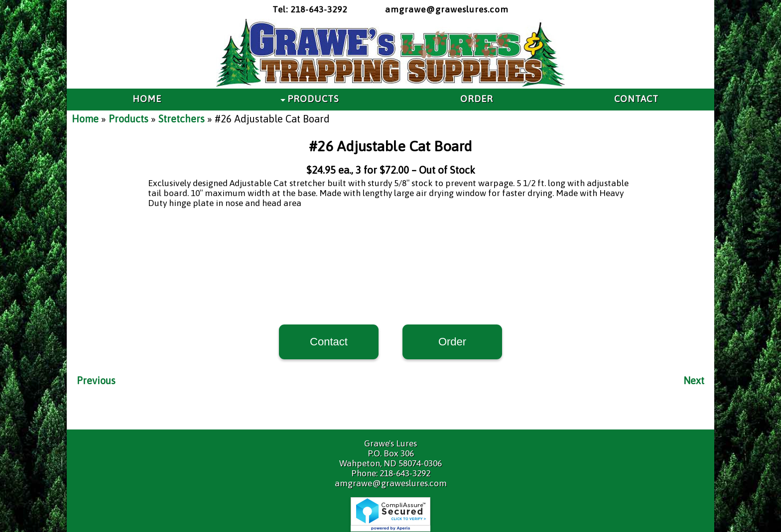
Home (85, 119)
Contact (329, 342)
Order (452, 342)
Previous (96, 380)
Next (694, 380)
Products (129, 119)
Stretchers (182, 119)
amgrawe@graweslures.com (447, 9)
